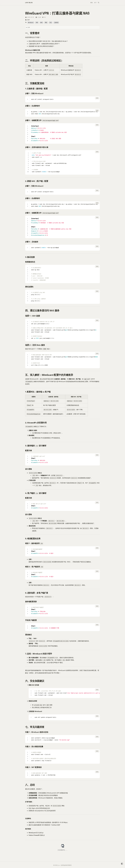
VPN (37, 23)
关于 (95, 3)
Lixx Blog (29, 3)
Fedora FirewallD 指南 (36, 835)
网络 (46, 23)
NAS (41, 23)
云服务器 (56, 23)
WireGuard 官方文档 (35, 833)
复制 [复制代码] (97, 98)
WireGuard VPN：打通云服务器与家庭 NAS (57, 13)
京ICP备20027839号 (66, 865)
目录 (29, 27)
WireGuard (31, 23)
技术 (28, 20)
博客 (91, 3)
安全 (51, 23)
